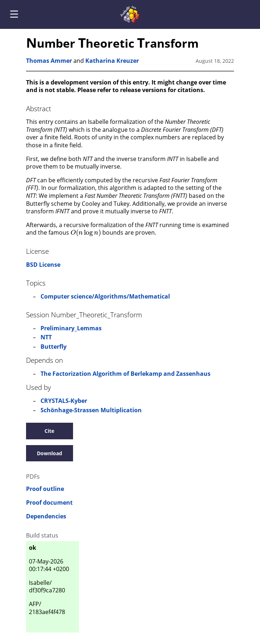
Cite (49, 431)
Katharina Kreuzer (112, 61)
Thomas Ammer (49, 61)
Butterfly (54, 347)
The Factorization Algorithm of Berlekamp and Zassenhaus (125, 374)
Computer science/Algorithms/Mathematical (105, 296)
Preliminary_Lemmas (71, 328)
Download (50, 453)
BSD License (43, 265)
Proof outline (45, 489)
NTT (46, 337)
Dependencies (46, 516)
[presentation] (86, 232)
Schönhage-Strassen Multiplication (91, 410)
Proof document (49, 503)
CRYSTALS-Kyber (64, 401)
